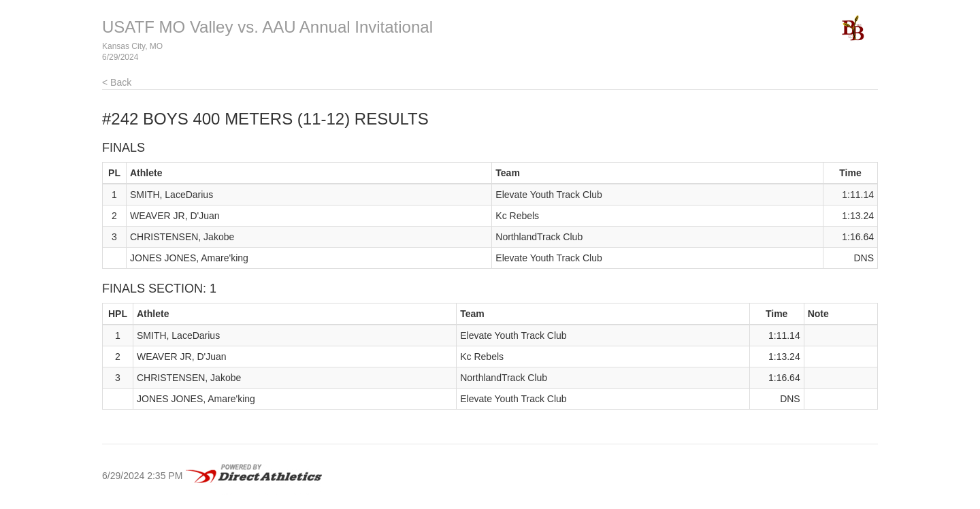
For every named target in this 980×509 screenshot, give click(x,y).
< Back (117, 82)
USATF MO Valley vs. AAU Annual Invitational (267, 27)
